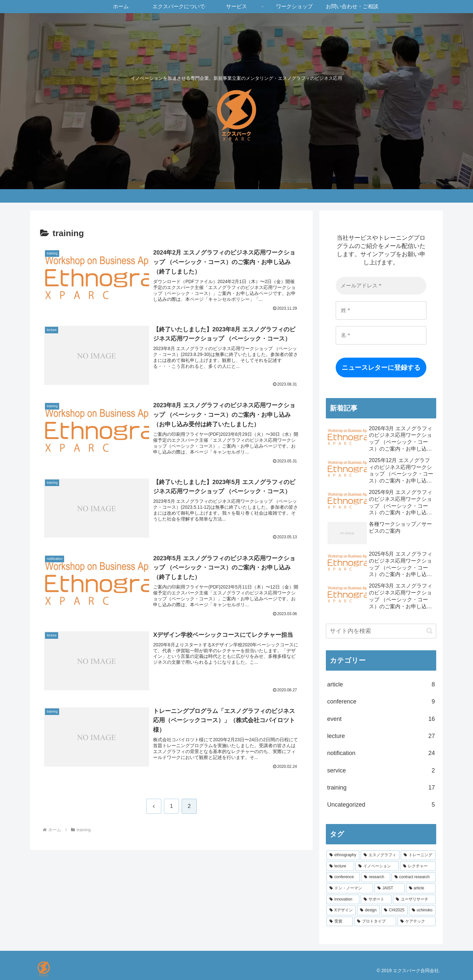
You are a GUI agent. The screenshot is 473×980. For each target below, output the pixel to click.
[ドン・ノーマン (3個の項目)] (350, 888)
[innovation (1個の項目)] (343, 900)
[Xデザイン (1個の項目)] (341, 910)
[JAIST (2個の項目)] (389, 888)
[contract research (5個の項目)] (414, 877)
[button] (429, 631)
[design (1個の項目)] (368, 910)
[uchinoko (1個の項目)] (422, 910)
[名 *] (381, 335)
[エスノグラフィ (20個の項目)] (380, 855)
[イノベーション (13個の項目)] (377, 866)
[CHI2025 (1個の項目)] (394, 910)
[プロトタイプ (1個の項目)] (375, 922)
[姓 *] (381, 310)
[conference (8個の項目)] (343, 877)
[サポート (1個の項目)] (376, 900)
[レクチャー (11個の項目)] (418, 866)
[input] (381, 631)
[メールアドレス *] (381, 286)
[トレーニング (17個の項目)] (418, 855)
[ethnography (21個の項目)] (343, 855)
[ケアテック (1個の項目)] (417, 922)
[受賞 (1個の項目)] (340, 922)
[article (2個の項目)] (421, 888)
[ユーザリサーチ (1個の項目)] (414, 900)
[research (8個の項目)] (375, 877)
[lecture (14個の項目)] (340, 866)
